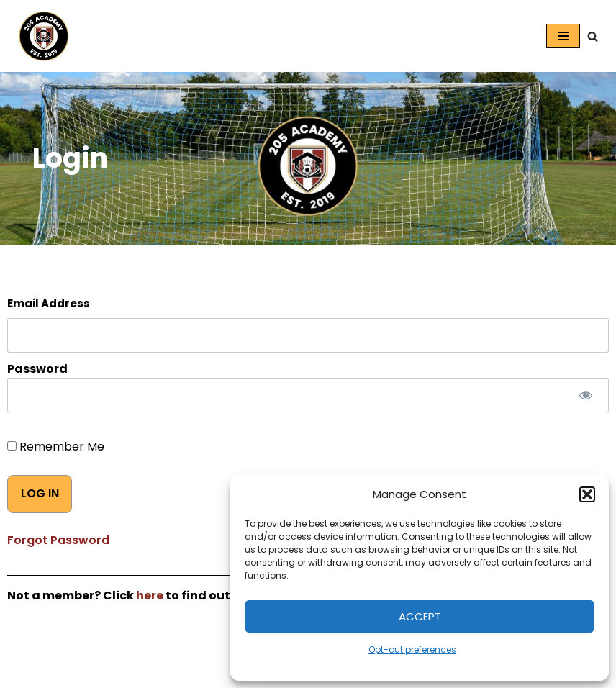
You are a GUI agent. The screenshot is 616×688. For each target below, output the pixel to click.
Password (37, 369)
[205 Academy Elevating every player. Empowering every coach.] (40, 36)
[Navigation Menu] (563, 36)
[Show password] (585, 395)
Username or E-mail (308, 304)
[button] (587, 494)
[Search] (593, 36)
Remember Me (56, 447)
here (150, 596)
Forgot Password (58, 540)
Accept (420, 616)
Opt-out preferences (412, 649)
